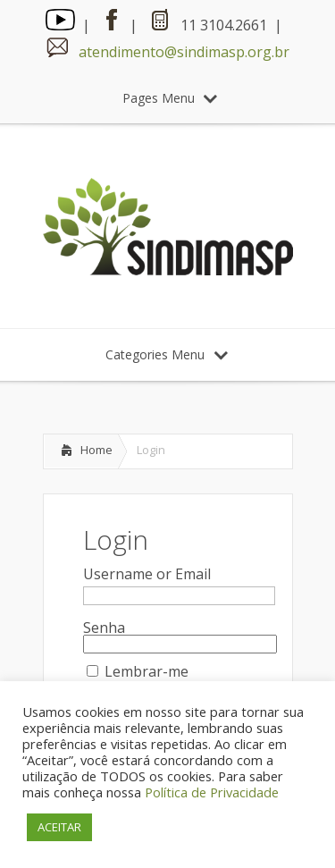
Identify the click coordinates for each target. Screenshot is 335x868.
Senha (104, 628)
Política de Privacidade (212, 792)
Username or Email (147, 574)
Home (96, 450)
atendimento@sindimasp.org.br (184, 52)
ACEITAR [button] (59, 827)
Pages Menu (170, 98)
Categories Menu (167, 354)
